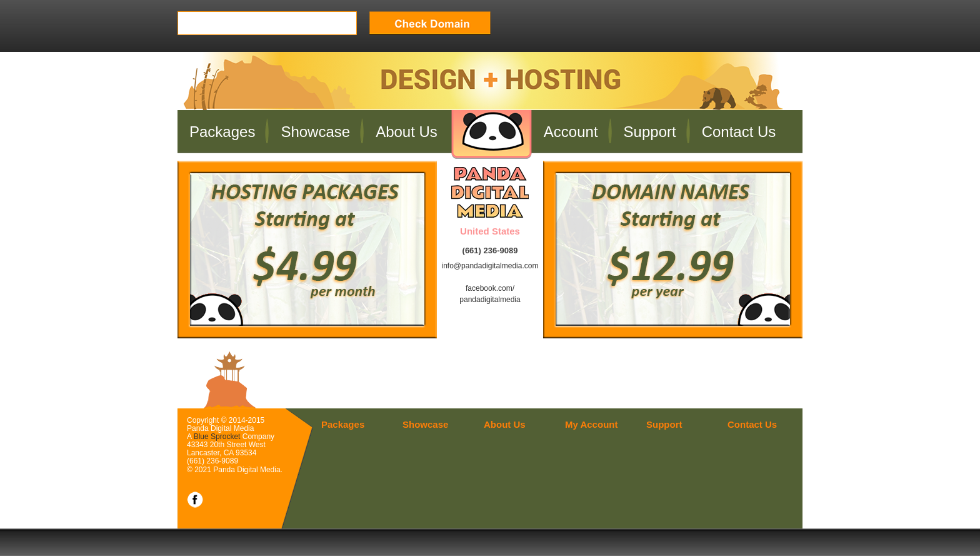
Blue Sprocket (217, 437)
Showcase (315, 132)
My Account (591, 424)
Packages (222, 132)
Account (571, 132)
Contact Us (739, 132)
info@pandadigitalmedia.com (490, 266)
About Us (407, 132)
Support (650, 132)
